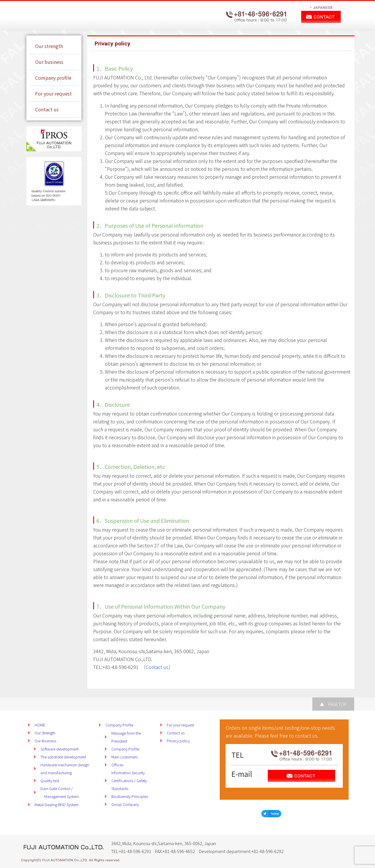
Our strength (49, 46)
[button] (271, 814)
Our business (49, 62)
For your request (53, 93)
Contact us (47, 109)
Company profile (53, 78)
